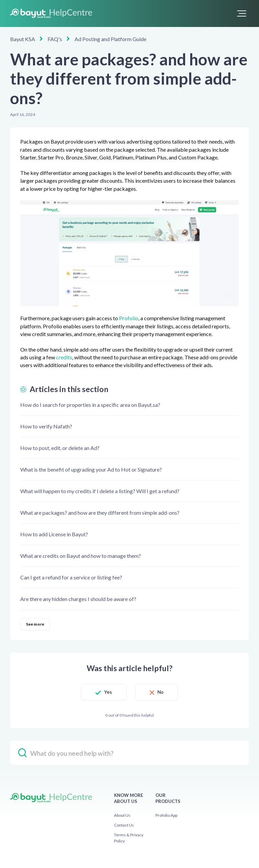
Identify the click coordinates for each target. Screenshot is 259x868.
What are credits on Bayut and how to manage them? (81, 556)
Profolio (129, 318)
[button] (242, 13)
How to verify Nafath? (46, 426)
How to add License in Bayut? (54, 534)
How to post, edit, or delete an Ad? (60, 448)
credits (64, 357)
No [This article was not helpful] (161, 692)
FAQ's (55, 39)
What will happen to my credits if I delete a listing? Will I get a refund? (100, 491)
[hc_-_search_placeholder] (129, 753)
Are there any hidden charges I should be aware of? (78, 599)
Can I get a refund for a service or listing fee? (71, 577)
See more (35, 624)
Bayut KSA (23, 39)
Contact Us (124, 825)
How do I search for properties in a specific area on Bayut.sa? (90, 405)
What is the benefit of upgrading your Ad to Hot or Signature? (91, 469)
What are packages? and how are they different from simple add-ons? (100, 513)
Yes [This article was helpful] (108, 692)
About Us (122, 815)
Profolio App (166, 815)
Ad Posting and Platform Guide (110, 39)
